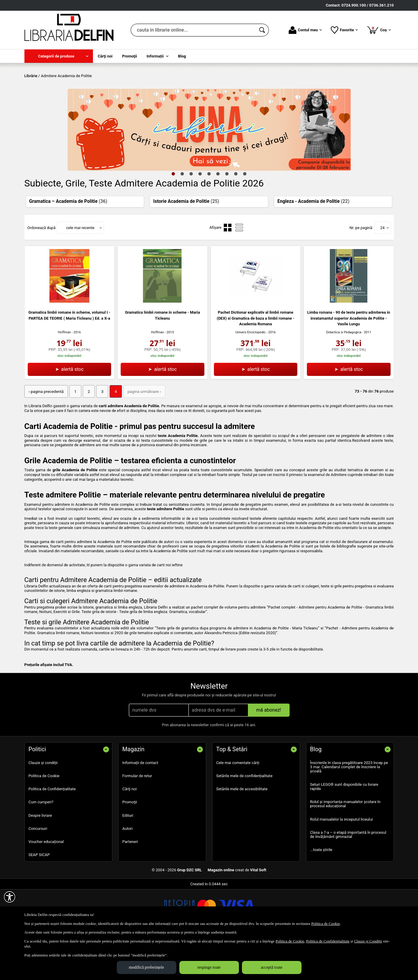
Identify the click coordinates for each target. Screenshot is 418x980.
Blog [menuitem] (182, 56)
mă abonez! (269, 753)
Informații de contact (140, 805)
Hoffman (64, 375)
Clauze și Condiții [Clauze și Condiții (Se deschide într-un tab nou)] (368, 941)
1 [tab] (173, 217)
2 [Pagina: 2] (87, 434)
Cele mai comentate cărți (238, 805)
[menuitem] (59, 56)
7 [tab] (227, 217)
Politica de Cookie (44, 818)
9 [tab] (245, 217)
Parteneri (130, 884)
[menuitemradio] (228, 271)
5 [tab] (209, 217)
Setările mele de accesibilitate (242, 832)
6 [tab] (218, 217)
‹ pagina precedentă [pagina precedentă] (46, 434)
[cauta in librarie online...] (193, 30)
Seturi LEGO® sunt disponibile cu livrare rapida (344, 829)
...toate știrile (321, 892)
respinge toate (209, 967)
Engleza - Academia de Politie (313, 244)
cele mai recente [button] (80, 271)
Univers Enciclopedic (251, 375)
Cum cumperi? (41, 845)
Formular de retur (137, 818)
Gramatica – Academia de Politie (68, 244)
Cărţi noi (130, 832)
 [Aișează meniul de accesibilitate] (10, 897)
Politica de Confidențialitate (52, 832)
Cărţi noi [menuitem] (105, 56)
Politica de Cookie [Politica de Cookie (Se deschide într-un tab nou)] (326, 924)
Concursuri (38, 871)
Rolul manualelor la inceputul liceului (342, 862)
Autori (128, 871)
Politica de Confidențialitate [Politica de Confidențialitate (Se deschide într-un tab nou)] (328, 941)
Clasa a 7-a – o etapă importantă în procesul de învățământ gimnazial (348, 877)
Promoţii (130, 845)
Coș (379, 30)
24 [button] (382, 271)
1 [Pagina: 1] (74, 434)
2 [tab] (182, 217)
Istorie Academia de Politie (186, 244)
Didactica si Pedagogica (344, 375)
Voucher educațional (46, 884)
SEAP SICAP (39, 897)
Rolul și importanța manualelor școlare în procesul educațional (345, 846)
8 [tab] (236, 217)
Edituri (128, 858)
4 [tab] (200, 217)
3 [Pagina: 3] (100, 434)
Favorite (344, 30)
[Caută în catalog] (262, 30)
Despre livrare (40, 858)
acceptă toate (272, 967)
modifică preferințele (147, 967)
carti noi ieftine (170, 608)
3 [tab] (191, 217)
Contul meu (305, 30)
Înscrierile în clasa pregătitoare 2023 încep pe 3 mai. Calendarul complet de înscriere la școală (349, 810)
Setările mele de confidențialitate (244, 818)
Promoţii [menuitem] (130, 56)
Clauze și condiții (43, 805)
